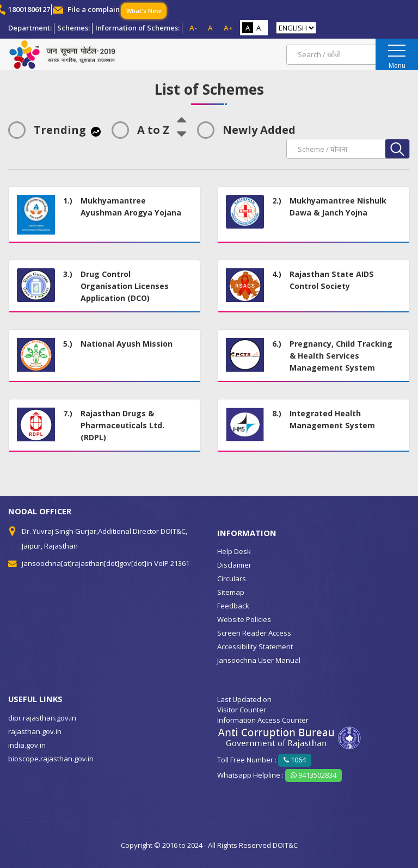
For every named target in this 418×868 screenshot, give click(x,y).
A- (193, 28)
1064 (295, 760)
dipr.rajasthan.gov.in (42, 718)
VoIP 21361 (172, 563)
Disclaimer (234, 565)
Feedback (233, 606)
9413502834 (313, 775)
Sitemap (231, 592)
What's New (144, 11)
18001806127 (29, 9)
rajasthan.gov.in (35, 731)
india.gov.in (27, 745)
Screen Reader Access (254, 633)
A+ (228, 28)
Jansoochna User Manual (259, 660)
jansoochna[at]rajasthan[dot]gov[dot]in (87, 563)
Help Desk (234, 551)
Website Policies (244, 619)
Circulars (232, 578)
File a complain (94, 9)
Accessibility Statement (255, 647)
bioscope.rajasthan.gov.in (51, 759)
